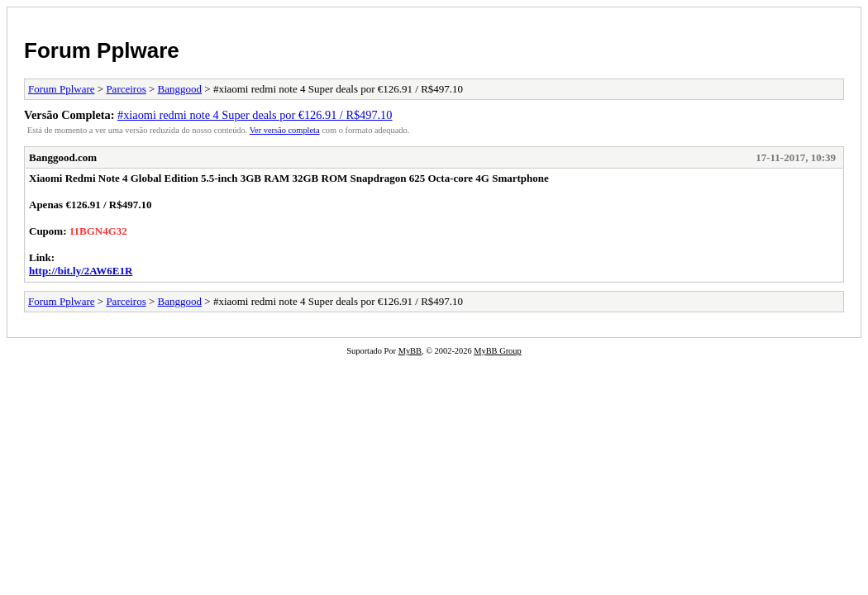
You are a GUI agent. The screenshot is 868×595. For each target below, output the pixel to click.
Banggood (180, 89)
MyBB (410, 351)
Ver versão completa (285, 130)
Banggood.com (63, 157)
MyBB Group (497, 351)
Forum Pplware (102, 50)
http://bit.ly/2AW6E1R (81, 271)
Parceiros (126, 89)
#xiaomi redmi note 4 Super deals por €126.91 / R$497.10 (255, 115)
